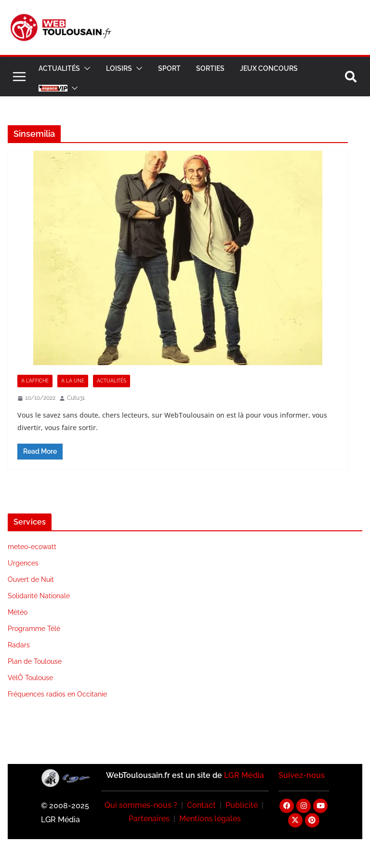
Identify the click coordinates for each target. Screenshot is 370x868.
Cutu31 (76, 398)
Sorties (210, 68)
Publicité (242, 805)
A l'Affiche (35, 381)
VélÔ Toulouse (30, 678)
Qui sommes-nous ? (141, 805)
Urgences (23, 563)
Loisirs (119, 68)
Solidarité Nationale (39, 596)
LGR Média (244, 775)
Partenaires (149, 819)
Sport (169, 68)
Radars (19, 645)
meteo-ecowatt (32, 547)
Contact (201, 805)
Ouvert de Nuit (31, 579)
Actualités (59, 68)
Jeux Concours (269, 68)
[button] (85, 68)
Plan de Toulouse (35, 661)
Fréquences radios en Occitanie (57, 694)
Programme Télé (34, 629)
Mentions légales (210, 819)
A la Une (73, 381)
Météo (18, 612)
